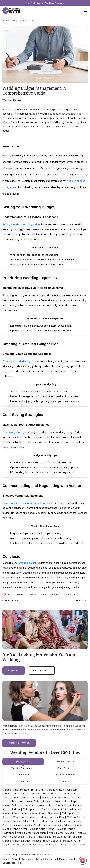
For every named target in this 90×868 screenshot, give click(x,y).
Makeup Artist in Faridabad (57, 821)
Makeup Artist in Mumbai (46, 794)
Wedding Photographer (23, 768)
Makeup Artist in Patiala (37, 801)
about (15, 859)
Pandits (66, 781)
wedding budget (27, 563)
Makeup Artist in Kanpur (36, 809)
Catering (23, 781)
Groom (32, 595)
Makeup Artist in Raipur (65, 801)
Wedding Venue (66, 762)
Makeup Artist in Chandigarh (62, 790)
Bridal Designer (66, 768)
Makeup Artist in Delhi (32, 790)
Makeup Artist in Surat (39, 837)
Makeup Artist (70, 595)
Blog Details (29, 21)
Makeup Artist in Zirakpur (27, 845)
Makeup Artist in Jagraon (38, 825)
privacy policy (66, 859)
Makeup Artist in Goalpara (47, 841)
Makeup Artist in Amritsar (16, 794)
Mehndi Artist (23, 775)
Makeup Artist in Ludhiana (25, 798)
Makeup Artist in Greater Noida (54, 805)
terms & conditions (46, 859)
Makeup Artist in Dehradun (69, 825)
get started (14, 670)
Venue (56, 595)
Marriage (44, 595)
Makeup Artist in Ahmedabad (18, 805)
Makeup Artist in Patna (15, 813)
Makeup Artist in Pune (53, 817)
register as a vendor (19, 743)
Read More (79, 845)
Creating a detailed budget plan (20, 361)
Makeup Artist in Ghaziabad (45, 813)
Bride (11, 595)
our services (42, 670)
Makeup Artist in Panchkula (68, 837)
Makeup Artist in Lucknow (56, 798)
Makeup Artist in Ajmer (15, 829)
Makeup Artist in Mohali (42, 829)
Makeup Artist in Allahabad (66, 809)
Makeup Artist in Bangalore (32, 833)
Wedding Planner (12, 100)
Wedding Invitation (66, 775)
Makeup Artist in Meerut (62, 833)
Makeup (21, 595)
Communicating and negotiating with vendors (27, 503)
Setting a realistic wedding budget (22, 224)
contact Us (27, 859)
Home (6, 21)
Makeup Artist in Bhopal (26, 821)
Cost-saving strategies (15, 432)
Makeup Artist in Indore (26, 817)
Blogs (16, 21)
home (6, 859)
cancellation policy (12, 863)
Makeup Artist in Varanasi (56, 845)
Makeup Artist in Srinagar (16, 841)
